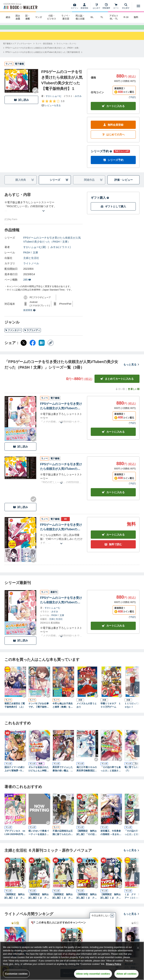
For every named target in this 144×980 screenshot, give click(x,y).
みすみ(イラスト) (60, 251)
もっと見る (131, 368)
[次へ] (137, 691)
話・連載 (28, 17)
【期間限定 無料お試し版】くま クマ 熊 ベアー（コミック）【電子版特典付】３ (63, 900)
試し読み (21, 103)
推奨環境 (29, 314)
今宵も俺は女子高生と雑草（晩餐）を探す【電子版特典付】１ (63, 709)
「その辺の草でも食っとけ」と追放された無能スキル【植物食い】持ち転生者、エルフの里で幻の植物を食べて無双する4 (111, 773)
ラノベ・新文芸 (66, 17)
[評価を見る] (53, 107)
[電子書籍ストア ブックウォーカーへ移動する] (17, 47)
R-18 (126, 17)
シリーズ (59, 183)
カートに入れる (113, 110)
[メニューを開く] (138, 6)
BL (92, 17)
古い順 (120, 393)
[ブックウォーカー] (20, 6)
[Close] (138, 948)
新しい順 (133, 393)
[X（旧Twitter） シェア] (24, 346)
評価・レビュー (124, 183)
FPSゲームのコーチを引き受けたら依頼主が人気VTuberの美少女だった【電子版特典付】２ (61, 410)
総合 (8, 17)
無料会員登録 (113, 128)
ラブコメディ (32, 334)
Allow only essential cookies (93, 974)
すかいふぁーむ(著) (35, 251)
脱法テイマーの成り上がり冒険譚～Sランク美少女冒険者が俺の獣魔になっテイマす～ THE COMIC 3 (15, 773)
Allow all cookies (126, 974)
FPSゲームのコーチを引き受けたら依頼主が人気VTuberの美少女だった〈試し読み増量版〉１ (61, 531)
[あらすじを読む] (43, 210)
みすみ (78, 99)
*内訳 (132, 101)
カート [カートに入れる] (113, 435)
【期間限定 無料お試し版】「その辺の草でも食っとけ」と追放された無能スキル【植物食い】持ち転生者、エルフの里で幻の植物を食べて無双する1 (87, 836)
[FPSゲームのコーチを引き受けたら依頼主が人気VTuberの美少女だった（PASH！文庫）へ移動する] (43, 51)
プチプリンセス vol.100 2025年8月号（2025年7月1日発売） (15, 836)
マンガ (38, 17)
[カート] (116, 6)
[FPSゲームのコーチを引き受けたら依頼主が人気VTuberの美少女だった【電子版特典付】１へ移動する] (44, 56)
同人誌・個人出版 (80, 17)
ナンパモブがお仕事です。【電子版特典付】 (39, 709)
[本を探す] (126, 6)
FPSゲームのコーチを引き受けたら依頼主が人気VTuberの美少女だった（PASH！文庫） (52, 243)
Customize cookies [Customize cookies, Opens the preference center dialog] (16, 974)
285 (27, 283)
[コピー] (51, 346)
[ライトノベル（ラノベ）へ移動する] (67, 47)
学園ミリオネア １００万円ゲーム (111, 709)
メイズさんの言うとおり (87, 709)
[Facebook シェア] (33, 346)
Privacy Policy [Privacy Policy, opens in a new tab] (114, 964)
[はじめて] (97, 6)
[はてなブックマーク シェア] (42, 346)
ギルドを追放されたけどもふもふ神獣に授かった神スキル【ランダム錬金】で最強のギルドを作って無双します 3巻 (39, 773)
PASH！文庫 (31, 256)
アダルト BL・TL (114, 17)
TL (102, 17)
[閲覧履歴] (106, 6)
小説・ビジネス (52, 17)
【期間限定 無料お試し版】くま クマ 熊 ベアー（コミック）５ (111, 900)
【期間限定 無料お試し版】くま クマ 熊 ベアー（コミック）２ (39, 900)
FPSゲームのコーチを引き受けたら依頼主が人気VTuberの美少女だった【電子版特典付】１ (61, 470)
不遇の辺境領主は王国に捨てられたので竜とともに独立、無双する (63, 836)
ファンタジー (13, 334)
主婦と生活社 (31, 261)
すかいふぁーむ (54, 99)
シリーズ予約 (101, 155)
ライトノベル (31, 267)
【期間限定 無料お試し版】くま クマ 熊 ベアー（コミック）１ (15, 900)
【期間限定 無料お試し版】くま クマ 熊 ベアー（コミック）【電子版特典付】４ (87, 900)
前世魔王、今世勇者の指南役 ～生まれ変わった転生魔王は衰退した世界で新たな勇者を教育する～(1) (111, 836)
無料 (136, 17)
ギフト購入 (100, 201)
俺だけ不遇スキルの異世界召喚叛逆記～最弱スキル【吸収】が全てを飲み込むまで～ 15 (87, 773)
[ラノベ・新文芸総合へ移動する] (44, 47)
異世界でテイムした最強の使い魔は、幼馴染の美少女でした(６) (63, 773)
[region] (72, 961)
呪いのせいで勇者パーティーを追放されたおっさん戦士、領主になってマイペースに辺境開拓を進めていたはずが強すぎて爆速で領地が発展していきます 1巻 (39, 836)
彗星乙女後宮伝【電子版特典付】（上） (15, 709)
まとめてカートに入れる (117, 382)
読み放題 (18, 17)
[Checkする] (35, 94)
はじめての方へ (113, 138)
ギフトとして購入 (113, 210)
